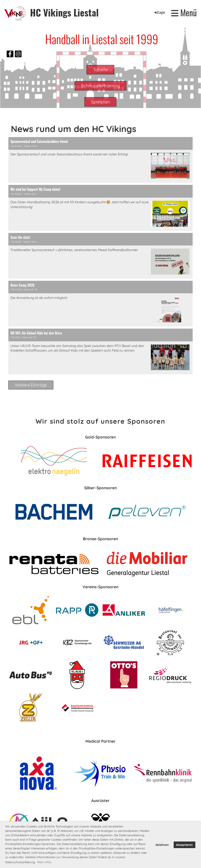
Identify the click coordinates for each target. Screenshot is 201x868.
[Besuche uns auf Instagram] (18, 55)
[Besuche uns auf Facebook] (10, 55)
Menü (184, 13)
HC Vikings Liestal (64, 13)
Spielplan (100, 102)
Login (159, 12)
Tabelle (100, 70)
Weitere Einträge (31, 385)
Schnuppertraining (100, 86)
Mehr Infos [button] (44, 862)
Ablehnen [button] (162, 845)
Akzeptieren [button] (184, 845)
